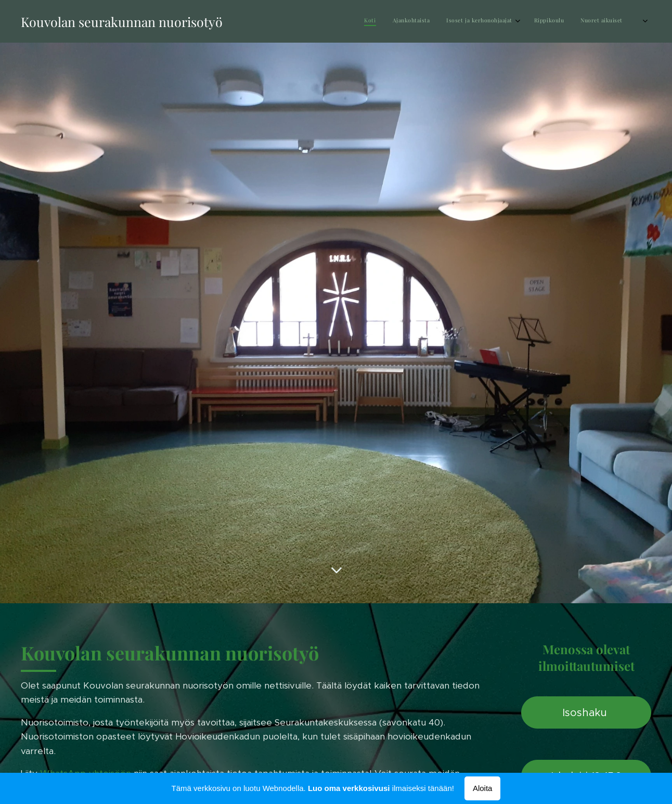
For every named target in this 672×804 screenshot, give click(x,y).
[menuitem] (532, 21)
